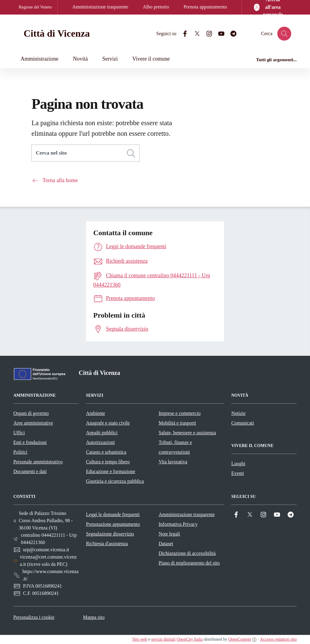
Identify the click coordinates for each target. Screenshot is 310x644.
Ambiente (96, 413)
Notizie (238, 413)
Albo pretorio (156, 7)
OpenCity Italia (190, 639)
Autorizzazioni (100, 442)
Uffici (19, 433)
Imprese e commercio (180, 413)
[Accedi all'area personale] (269, 7)
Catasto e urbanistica (106, 452)
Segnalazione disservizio (110, 534)
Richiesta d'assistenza (107, 544)
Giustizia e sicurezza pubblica (115, 481)
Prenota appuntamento (205, 7)
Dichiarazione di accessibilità (187, 553)
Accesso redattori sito (278, 639)
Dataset (166, 544)
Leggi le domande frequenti (113, 514)
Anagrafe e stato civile (108, 423)
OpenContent (240, 639)
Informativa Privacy (178, 524)
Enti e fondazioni (30, 442)
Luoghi (238, 464)
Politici (20, 452)
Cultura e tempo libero (108, 462)
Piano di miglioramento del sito (189, 563)
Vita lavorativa (173, 462)
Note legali (169, 534)
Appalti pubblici (102, 433)
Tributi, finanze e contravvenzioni (175, 447)
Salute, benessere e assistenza (187, 433)
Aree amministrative (33, 423)
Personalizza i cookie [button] (34, 617)
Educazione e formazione (111, 471)
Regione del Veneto (35, 7)
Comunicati (243, 423)
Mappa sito (94, 617)
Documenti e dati (30, 471)
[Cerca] (131, 153)
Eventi (238, 473)
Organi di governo (31, 413)
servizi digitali (163, 639)
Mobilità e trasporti (177, 423)
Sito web (140, 639)
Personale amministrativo (38, 462)
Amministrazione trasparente (100, 7)
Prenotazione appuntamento (113, 524)
